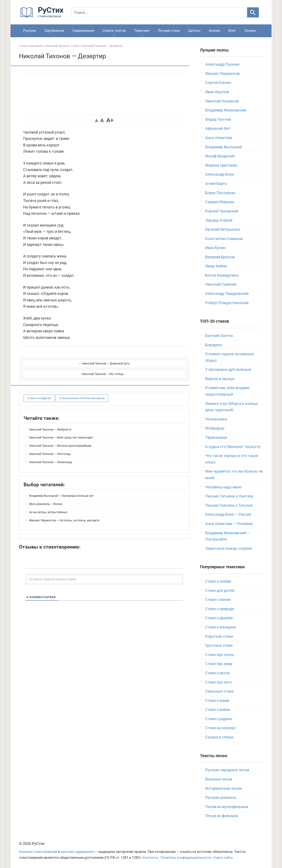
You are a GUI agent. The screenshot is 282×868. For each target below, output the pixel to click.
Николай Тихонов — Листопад (50, 443)
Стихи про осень (220, 655)
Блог (232, 31)
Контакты (150, 858)
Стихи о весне (217, 673)
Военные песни (219, 779)
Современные (83, 31)
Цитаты (194, 31)
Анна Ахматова (219, 138)
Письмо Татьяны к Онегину (229, 496)
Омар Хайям (216, 266)
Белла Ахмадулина (222, 275)
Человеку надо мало (223, 487)
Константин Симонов (224, 239)
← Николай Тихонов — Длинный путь (63, 363)
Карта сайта (223, 858)
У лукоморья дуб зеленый (228, 369)
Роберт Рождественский (227, 303)
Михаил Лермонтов (222, 74)
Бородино (214, 345)
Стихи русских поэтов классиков (82, 388)
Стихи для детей (220, 590)
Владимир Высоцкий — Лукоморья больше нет (61, 485)
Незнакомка (216, 419)
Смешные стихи (219, 691)
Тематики (142, 31)
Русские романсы (221, 797)
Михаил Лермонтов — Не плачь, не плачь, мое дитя (64, 510)
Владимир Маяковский (226, 110)
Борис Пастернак (220, 193)
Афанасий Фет (218, 128)
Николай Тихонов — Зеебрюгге (50, 419)
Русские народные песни (227, 770)
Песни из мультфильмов (227, 807)
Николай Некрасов (222, 101)
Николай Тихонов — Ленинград (50, 452)
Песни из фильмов (221, 816)
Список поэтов (114, 31)
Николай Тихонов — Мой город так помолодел (61, 427)
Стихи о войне (218, 710)
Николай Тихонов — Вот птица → (146, 363)
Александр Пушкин (222, 64)
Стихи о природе (220, 609)
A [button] (96, 121)
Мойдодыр (215, 428)
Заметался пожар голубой (228, 548)
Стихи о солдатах (39, 388)
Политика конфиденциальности (186, 858)
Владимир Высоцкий (223, 147)
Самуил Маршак (220, 202)
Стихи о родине (219, 719)
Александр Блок (220, 174)
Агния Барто (216, 184)
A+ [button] (110, 120)
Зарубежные (54, 31)
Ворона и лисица (220, 379)
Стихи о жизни (218, 600)
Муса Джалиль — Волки (46, 493)
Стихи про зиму (219, 664)
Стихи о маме (217, 700)
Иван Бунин (215, 248)
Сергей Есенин (218, 83)
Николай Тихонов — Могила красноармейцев (60, 435)
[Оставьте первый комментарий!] (104, 569)
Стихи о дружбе (219, 618)
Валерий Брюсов (220, 257)
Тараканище (216, 437)
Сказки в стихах (219, 737)
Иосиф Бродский (220, 156)
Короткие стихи (219, 636)
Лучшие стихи (169, 31)
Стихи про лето (219, 682)
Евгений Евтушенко (223, 229)
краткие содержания (77, 852)
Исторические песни (223, 788)
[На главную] (43, 17)
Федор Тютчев (218, 119)
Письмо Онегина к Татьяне (229, 505)
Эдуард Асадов (219, 220)
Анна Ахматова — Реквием (229, 524)
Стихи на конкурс (221, 728)
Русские (29, 31)
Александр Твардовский (227, 294)
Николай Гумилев (221, 284)
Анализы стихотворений (38, 852)
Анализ (214, 31)
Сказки (250, 31)
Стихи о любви (218, 581)
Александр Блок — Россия (228, 514)
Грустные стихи (219, 645)
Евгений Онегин (219, 336)
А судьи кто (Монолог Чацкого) (233, 447)
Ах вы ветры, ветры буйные (48, 502)
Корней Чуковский (222, 211)
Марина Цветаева (221, 165)
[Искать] (253, 12)
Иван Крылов (217, 92)
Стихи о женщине (221, 627)
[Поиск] (158, 12)
